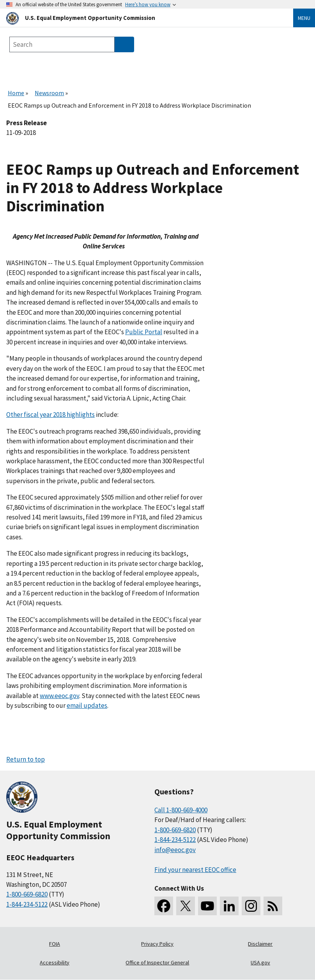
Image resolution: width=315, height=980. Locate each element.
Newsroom (49, 93)
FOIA (55, 944)
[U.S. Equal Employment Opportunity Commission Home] (140, 18)
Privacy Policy (157, 944)
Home (16, 93)
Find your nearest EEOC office (195, 870)
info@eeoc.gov (175, 850)
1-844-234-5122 (27, 904)
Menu (304, 18)
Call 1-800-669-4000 (181, 810)
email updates (87, 705)
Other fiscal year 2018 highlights (50, 415)
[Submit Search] (124, 44)
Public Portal (144, 332)
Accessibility (55, 962)
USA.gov (260, 962)
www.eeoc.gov (59, 696)
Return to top (26, 759)
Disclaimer (260, 944)
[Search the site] (62, 44)
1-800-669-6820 (27, 894)
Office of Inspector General (157, 962)
